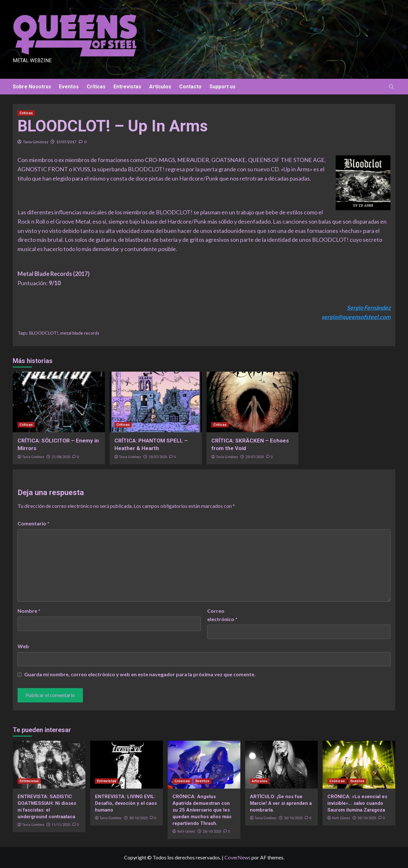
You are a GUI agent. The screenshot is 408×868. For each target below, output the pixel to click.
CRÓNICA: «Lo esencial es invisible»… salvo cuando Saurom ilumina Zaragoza (357, 803)
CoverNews (237, 857)
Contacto (190, 87)
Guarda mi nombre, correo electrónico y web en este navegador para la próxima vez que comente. (140, 674)
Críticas (96, 87)
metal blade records (80, 333)
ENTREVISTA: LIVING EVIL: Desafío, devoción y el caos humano (126, 803)
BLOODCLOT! (44, 333)
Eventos (69, 87)
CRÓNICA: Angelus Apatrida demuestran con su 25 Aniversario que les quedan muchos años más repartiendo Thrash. (202, 810)
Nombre (29, 611)
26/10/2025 (212, 831)
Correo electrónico (222, 615)
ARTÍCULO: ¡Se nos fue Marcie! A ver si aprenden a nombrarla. (281, 803)
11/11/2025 (61, 825)
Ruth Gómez (186, 831)
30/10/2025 (138, 818)
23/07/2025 (158, 457)
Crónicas (182, 781)
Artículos (160, 87)
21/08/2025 (61, 457)
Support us (222, 87)
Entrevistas (127, 87)
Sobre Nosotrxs (32, 87)
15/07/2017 (66, 142)
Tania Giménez (36, 142)
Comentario (33, 523)
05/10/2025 (367, 818)
